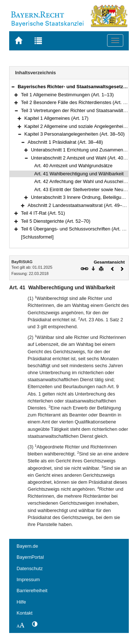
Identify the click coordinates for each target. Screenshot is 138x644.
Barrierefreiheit (32, 591)
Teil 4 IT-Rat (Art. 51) (43, 213)
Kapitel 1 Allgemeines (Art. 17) (56, 118)
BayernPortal (30, 557)
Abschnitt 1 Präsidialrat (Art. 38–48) (65, 142)
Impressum (28, 579)
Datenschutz (30, 568)
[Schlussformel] (37, 237)
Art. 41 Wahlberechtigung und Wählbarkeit (79, 174)
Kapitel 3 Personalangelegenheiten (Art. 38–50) (75, 134)
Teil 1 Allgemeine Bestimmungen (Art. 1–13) (67, 95)
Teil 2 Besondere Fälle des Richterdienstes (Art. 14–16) (79, 102)
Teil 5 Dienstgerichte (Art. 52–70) (56, 221)
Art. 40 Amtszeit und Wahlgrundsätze (73, 166)
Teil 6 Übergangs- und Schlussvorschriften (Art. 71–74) (79, 229)
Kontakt (24, 613)
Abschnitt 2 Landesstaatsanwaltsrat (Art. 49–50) (78, 205)
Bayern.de (27, 546)
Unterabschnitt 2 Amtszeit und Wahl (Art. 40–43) (82, 158)
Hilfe (21, 602)
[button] (13, 87)
